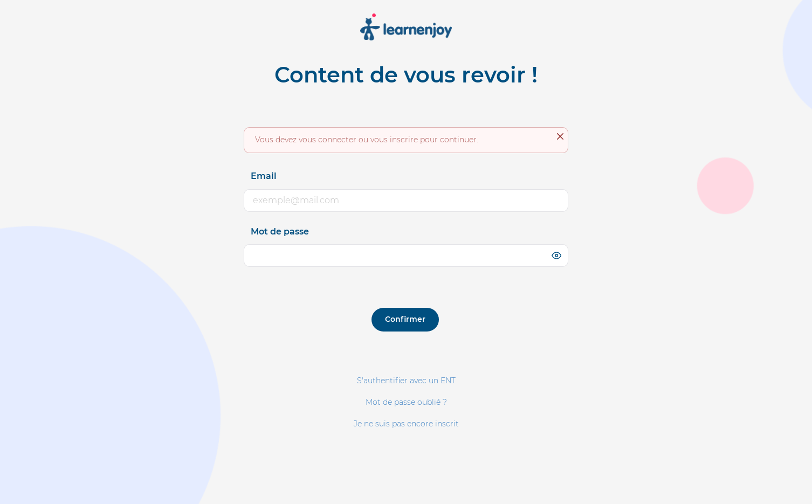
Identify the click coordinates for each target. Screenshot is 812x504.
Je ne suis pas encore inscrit (406, 424)
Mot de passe (280, 232)
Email (264, 176)
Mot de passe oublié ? (406, 402)
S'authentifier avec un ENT (406, 381)
